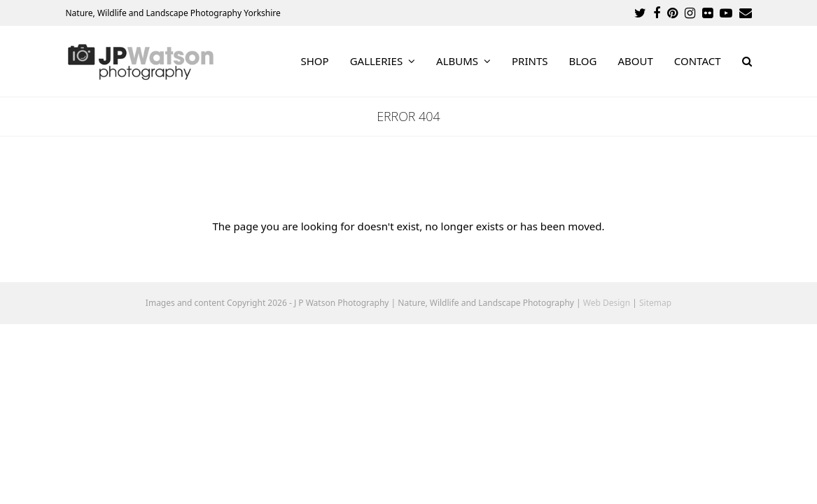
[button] (747, 62)
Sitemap (655, 303)
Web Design (607, 303)
